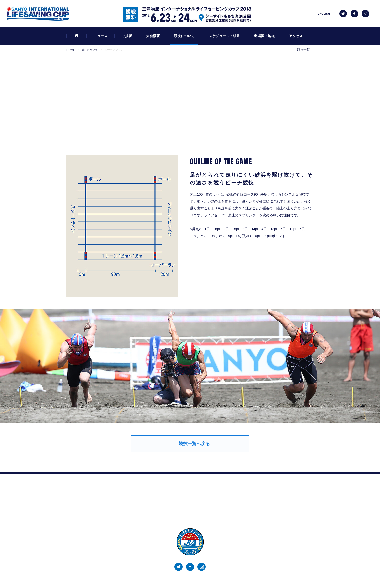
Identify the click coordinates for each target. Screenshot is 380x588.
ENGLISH (324, 14)
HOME (71, 50)
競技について (90, 50)
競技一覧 (303, 50)
